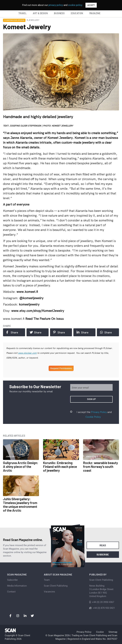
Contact (11, 592)
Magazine (95, 13)
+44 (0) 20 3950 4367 (103, 602)
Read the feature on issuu (44, 319)
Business (59, 13)
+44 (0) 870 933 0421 (104, 608)
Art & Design (40, 13)
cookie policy (75, 5)
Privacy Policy (99, 412)
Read (103, 545)
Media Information (17, 586)
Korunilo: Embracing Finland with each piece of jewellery (60, 466)
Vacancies (49, 592)
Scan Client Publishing (56, 586)
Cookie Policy (93, 417)
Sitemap (113, 632)
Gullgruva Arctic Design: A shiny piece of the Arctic (21, 466)
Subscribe (103, 554)
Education (77, 13)
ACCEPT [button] (91, 5)
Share (12, 332)
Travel (22, 13)
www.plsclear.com (27, 353)
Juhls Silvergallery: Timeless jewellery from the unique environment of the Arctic (20, 505)
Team (47, 580)
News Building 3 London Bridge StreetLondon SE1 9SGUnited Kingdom (101, 591)
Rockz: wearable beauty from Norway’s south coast (100, 466)
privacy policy (56, 5)
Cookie (100, 632)
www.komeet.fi (14, 319)
